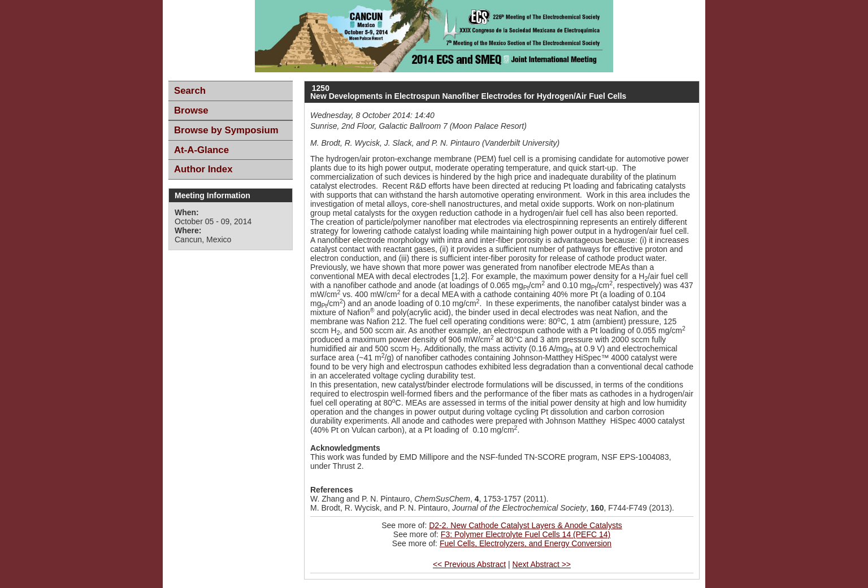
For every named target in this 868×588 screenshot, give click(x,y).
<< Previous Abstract (469, 564)
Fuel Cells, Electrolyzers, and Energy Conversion (526, 543)
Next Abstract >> (542, 564)
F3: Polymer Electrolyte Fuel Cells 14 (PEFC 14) (526, 534)
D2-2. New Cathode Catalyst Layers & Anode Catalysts (526, 525)
